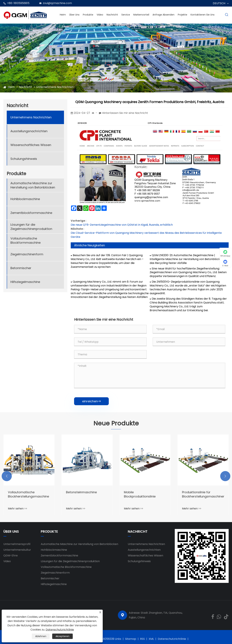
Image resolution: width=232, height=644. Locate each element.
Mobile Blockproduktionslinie (198, 494)
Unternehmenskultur (17, 550)
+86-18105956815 (18, 3)
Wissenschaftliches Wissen (31, 145)
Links (118, 639)
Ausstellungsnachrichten (29, 131)
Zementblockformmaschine (31, 213)
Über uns (74, 15)
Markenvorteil (141, 15)
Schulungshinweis (24, 159)
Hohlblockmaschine (25, 199)
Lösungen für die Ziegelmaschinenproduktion (31, 227)
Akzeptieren (62, 636)
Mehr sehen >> (18, 509)
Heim (63, 15)
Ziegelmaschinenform (27, 254)
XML (151, 639)
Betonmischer (21, 268)
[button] (7, 476)
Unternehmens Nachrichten (55, 87)
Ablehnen (41, 636)
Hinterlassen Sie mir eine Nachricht (125, 113)
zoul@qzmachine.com (57, 3)
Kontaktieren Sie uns (203, 15)
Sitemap (131, 639)
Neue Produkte (116, 423)
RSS (142, 639)
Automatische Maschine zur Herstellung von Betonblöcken (33, 185)
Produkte (88, 15)
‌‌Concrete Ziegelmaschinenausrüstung (29, 494)
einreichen (91, 401)
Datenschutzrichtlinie (172, 639)
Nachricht (112, 15)
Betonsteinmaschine (139, 492)
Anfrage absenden (163, 15)
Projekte (183, 15)
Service (126, 15)
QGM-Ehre (11, 556)
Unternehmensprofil (17, 544)
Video (100, 15)
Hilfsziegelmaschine (25, 282)
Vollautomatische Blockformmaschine (26, 240)
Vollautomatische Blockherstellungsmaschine (87, 494)
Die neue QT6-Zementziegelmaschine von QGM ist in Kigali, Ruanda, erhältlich (122, 225)
